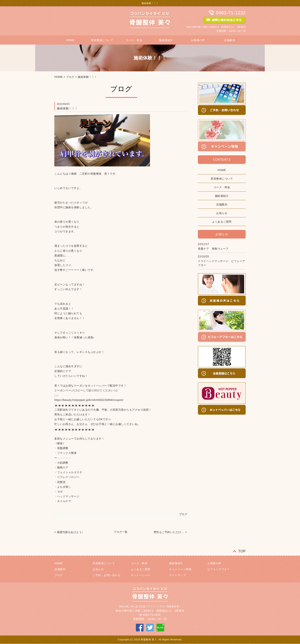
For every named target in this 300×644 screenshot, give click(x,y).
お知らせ (222, 213)
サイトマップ (177, 575)
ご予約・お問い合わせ (106, 575)
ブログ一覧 (121, 532)
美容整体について (102, 40)
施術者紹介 (166, 40)
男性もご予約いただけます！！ (169, 532)
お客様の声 (198, 40)
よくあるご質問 (222, 222)
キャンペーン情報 (180, 569)
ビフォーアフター (218, 569)
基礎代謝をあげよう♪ (70, 532)
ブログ (70, 77)
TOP (242, 551)
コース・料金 (134, 40)
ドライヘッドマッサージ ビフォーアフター (221, 263)
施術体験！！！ (87, 77)
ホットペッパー (141, 575)
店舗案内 (230, 40)
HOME (70, 40)
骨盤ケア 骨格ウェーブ (213, 249)
